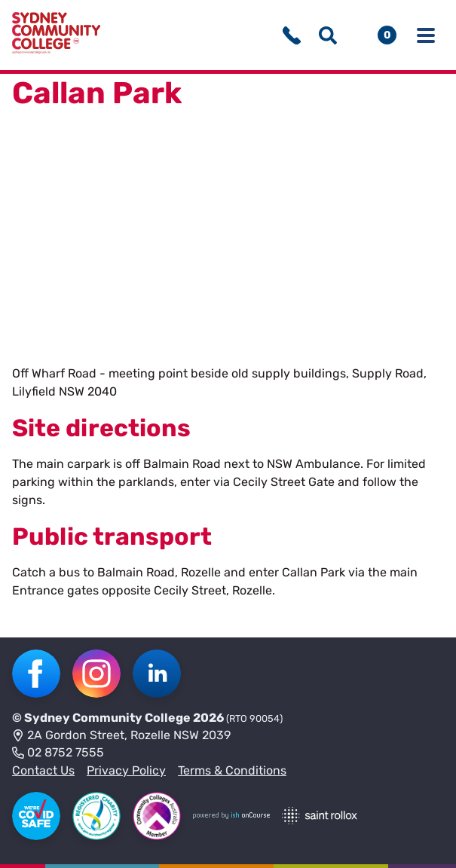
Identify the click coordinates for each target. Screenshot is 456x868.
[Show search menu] (328, 35)
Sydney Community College (107, 718)
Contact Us (43, 770)
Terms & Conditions (232, 770)
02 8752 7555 (58, 753)
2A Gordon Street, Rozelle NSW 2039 (121, 736)
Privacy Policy (126, 770)
